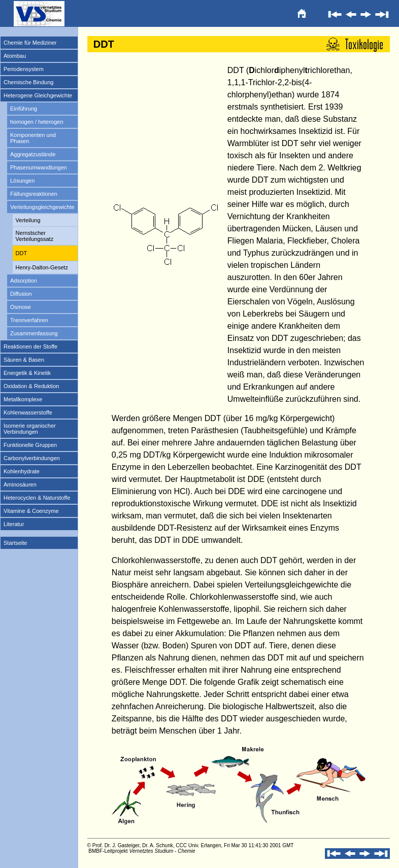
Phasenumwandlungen (39, 167)
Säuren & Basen (24, 360)
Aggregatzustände (33, 154)
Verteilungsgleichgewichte (42, 207)
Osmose (21, 307)
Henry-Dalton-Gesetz (42, 267)
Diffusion (21, 294)
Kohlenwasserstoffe (28, 412)
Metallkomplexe (23, 399)
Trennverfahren (29, 320)
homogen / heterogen (37, 122)
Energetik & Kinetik (27, 373)
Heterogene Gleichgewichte (38, 95)
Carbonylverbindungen (32, 458)
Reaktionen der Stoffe (30, 346)
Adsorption (24, 281)
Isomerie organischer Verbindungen (30, 429)
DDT (22, 253)
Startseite (15, 543)
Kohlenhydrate (22, 471)
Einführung (24, 109)
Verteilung (28, 220)
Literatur (14, 524)
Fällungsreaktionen (34, 194)
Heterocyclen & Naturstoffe (37, 498)
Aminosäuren (20, 484)
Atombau (15, 56)
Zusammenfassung (34, 333)
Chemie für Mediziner (30, 43)
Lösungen (22, 181)
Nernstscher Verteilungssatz (35, 236)
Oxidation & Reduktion (31, 386)
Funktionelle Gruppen (30, 445)
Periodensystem (24, 69)
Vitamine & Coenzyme (31, 511)
